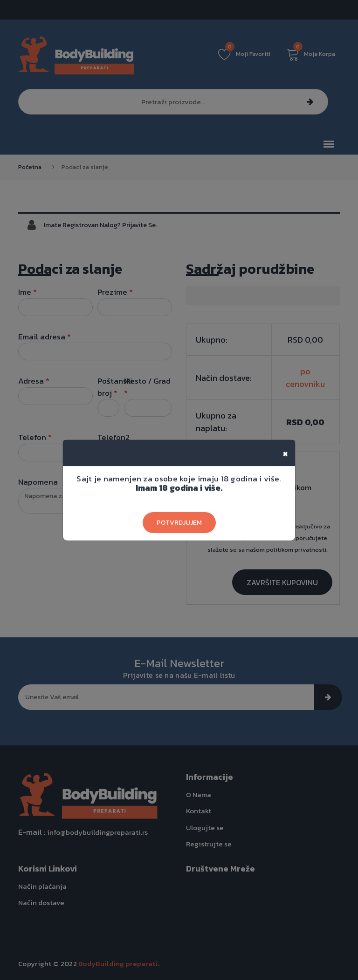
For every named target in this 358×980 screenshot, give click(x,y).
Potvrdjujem (179, 523)
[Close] (285, 453)
